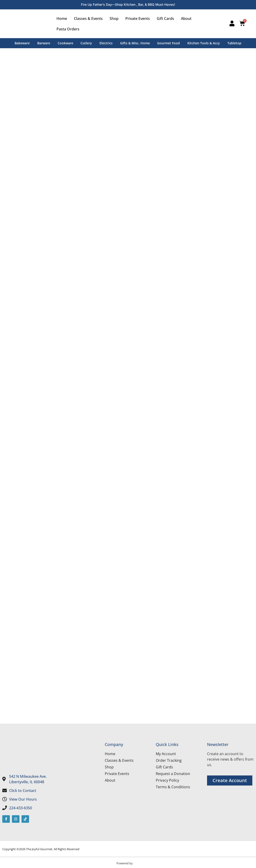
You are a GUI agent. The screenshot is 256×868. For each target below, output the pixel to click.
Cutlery (86, 43)
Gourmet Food (168, 43)
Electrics (106, 43)
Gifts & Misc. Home (135, 43)
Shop (114, 19)
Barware (44, 43)
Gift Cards (165, 19)
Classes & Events (88, 19)
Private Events (138, 19)
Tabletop (234, 43)
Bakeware (22, 43)
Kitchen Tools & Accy (204, 43)
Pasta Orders (68, 29)
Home (62, 19)
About (186, 19)
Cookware (65, 43)
